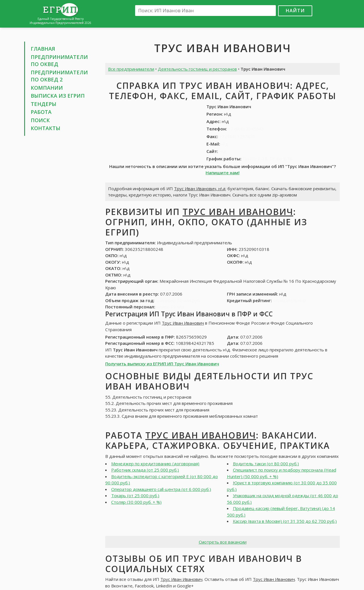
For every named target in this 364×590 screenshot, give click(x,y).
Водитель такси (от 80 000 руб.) (266, 464)
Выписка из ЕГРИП (58, 96)
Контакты (45, 128)
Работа (41, 112)
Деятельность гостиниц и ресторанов (197, 69)
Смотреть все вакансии (223, 542)
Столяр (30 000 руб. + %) (136, 502)
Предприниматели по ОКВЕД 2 (59, 76)
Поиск (40, 120)
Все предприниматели (131, 69)
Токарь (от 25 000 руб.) (135, 495)
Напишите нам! (223, 173)
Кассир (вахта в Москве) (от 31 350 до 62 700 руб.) (285, 521)
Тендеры (44, 104)
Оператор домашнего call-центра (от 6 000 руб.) (161, 489)
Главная (43, 49)
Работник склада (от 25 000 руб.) (145, 470)
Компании (47, 88)
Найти (295, 10)
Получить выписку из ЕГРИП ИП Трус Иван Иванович (162, 364)
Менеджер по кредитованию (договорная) (155, 464)
